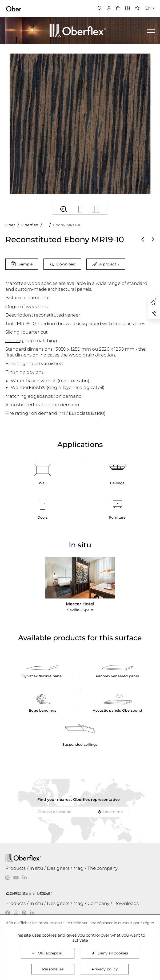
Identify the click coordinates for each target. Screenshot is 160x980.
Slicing (13, 332)
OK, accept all (48, 953)
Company (98, 903)
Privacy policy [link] (105, 969)
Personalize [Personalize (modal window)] (53, 969)
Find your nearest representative (79, 799)
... (45, 225)
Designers (58, 868)
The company (103, 868)
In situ (36, 868)
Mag (78, 868)
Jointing (14, 341)
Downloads (126, 903)
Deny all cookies (110, 953)
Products (15, 868)
